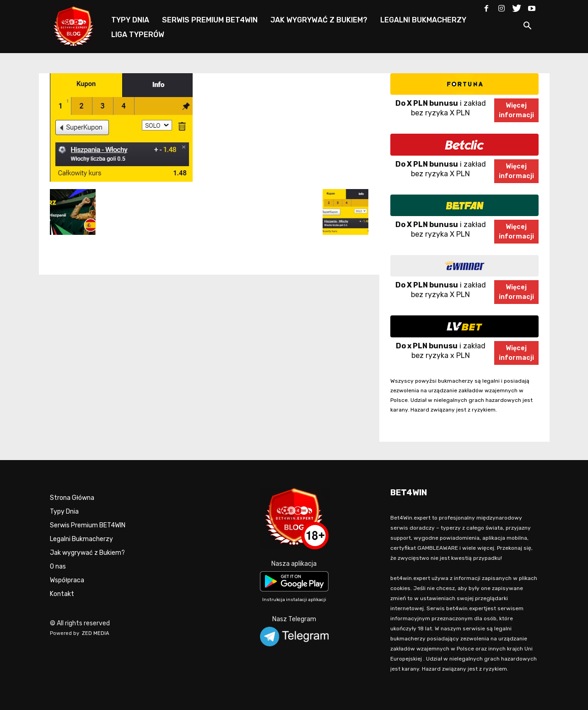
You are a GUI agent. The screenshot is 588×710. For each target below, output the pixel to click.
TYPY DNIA (130, 20)
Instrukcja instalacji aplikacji (294, 600)
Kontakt (62, 594)
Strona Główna (72, 498)
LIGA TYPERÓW (138, 35)
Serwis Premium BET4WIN (88, 525)
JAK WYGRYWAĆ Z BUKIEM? (319, 20)
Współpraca (67, 580)
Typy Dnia (64, 512)
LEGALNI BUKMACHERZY (423, 20)
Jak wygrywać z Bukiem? (87, 553)
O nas (58, 566)
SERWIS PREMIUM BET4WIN (210, 20)
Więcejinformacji (516, 110)
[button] (528, 27)
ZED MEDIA (96, 633)
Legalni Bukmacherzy (81, 539)
